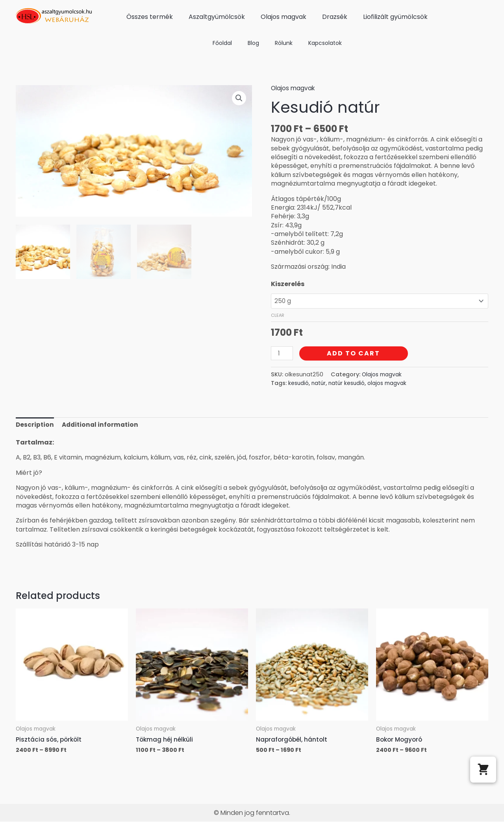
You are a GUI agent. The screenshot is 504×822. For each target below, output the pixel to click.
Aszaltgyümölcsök (217, 17)
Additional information (102, 426)
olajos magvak (394, 385)
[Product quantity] (282, 354)
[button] (483, 770)
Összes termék (150, 17)
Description (35, 426)
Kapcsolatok (325, 43)
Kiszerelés (288, 284)
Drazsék (335, 17)
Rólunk (284, 43)
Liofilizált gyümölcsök (395, 17)
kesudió (299, 385)
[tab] (35, 426)
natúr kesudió (351, 385)
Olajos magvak (283, 17)
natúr (321, 385)
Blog (253, 43)
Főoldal (222, 43)
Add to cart (355, 354)
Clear (278, 316)
